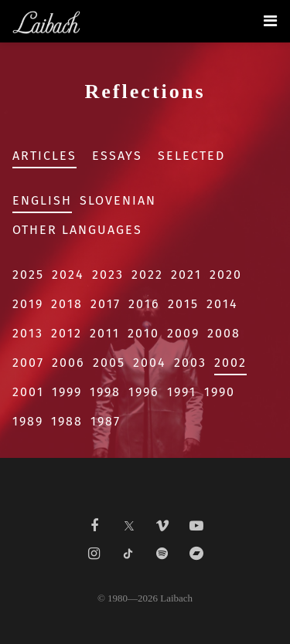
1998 (105, 392)
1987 (106, 421)
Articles (44, 156)
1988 (67, 421)
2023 (108, 275)
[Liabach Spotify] (162, 554)
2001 (28, 392)
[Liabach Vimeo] (162, 526)
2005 (109, 363)
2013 (28, 333)
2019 (28, 304)
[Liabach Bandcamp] (196, 554)
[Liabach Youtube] (196, 526)
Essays (117, 156)
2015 (183, 304)
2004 (150, 363)
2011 (105, 333)
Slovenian (118, 200)
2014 (222, 304)
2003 (190, 363)
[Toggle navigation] (270, 21)
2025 (28, 275)
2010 (143, 333)
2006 (68, 363)
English (42, 200)
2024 (68, 275)
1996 (144, 392)
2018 (67, 304)
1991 (182, 392)
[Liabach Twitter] (128, 521)
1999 (67, 392)
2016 (144, 304)
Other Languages (77, 230)
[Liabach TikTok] (128, 554)
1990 (220, 392)
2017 (106, 304)
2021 (186, 275)
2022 (147, 275)
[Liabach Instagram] (94, 554)
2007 (28, 363)
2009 (183, 333)
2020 (226, 275)
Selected (191, 156)
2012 (67, 333)
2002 (230, 363)
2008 (224, 333)
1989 (28, 421)
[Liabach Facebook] (94, 526)
